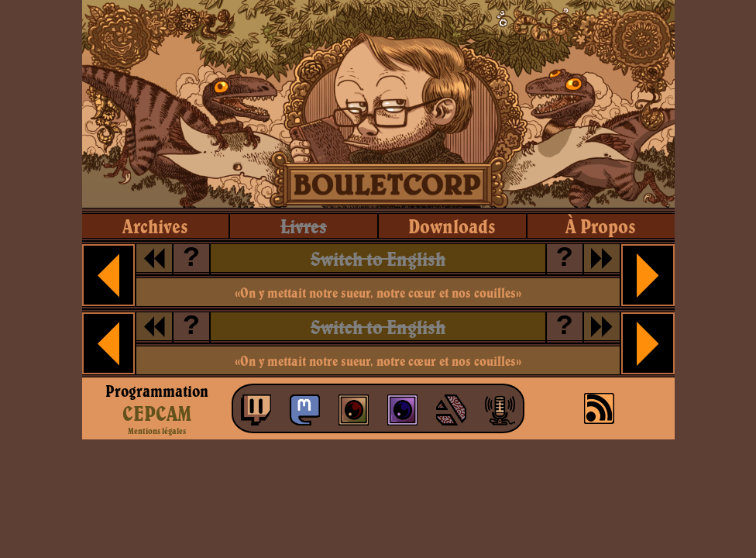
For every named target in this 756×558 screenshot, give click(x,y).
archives (155, 226)
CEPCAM (157, 413)
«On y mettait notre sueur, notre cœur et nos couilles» (378, 293)
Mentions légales (157, 431)
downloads (452, 226)
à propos (601, 226)
